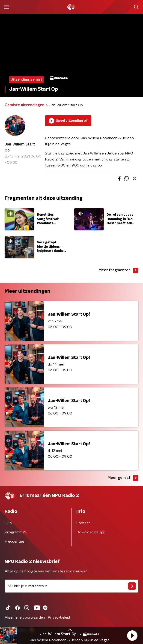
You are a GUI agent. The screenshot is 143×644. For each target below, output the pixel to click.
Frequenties (15, 541)
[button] (132, 635)
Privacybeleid (59, 617)
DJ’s (8, 523)
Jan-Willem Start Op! (20, 147)
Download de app (91, 532)
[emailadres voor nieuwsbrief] (71, 586)
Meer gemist (123, 478)
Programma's (16, 532)
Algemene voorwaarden (25, 617)
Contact (83, 523)
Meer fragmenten (118, 270)
